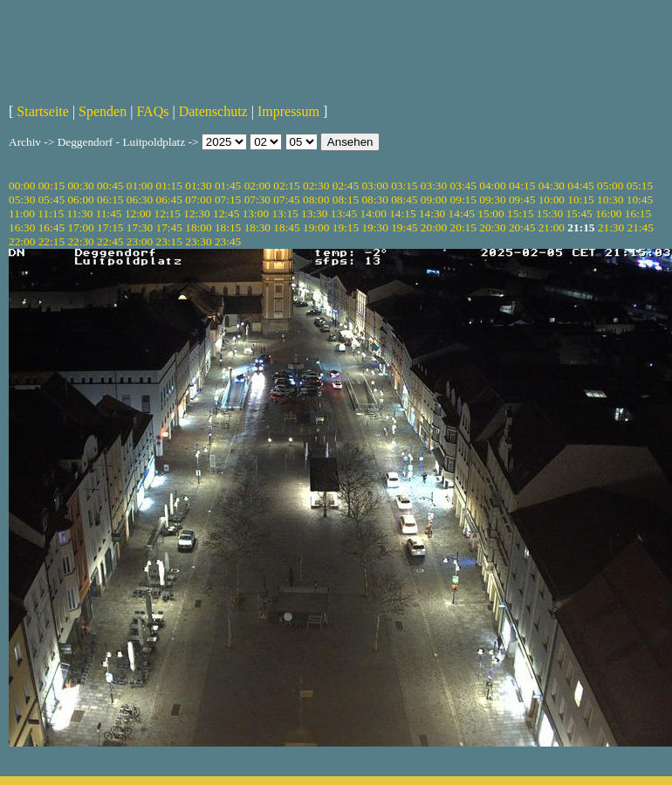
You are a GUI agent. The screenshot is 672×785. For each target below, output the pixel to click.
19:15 (346, 227)
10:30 (610, 200)
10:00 (552, 200)
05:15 (640, 186)
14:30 (432, 213)
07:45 (286, 200)
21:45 (641, 227)
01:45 (228, 186)
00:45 (110, 186)
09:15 (463, 200)
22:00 (22, 241)
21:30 (611, 227)
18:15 (228, 227)
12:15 (168, 213)
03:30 (434, 186)
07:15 (228, 200)
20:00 (434, 227)
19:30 (374, 227)
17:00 (80, 227)
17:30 (140, 227)
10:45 (640, 200)
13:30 (314, 213)
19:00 (316, 227)
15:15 (520, 213)
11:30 (79, 213)
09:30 (492, 200)
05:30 (22, 200)
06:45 (169, 200)
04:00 (492, 186)
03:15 (404, 186)
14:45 (462, 213)
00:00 (22, 186)
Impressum (288, 111)
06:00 (80, 200)
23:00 (140, 241)
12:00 (138, 213)
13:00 (256, 213)
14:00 (374, 213)
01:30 (198, 186)
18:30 (257, 227)
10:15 (580, 200)
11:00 (22, 213)
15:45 (579, 213)
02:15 (286, 186)
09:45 (522, 200)
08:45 (404, 200)
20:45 (522, 227)
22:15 (51, 241)
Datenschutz (213, 111)
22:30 (80, 241)
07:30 (257, 200)
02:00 (257, 186)
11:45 (109, 213)
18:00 (198, 227)
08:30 (374, 200)
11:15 (51, 213)
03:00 (374, 186)
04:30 (552, 186)
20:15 (463, 227)
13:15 (285, 213)
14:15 (402, 213)
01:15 (169, 186)
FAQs (152, 111)
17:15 (110, 227)
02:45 (346, 186)
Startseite (43, 111)
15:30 (550, 213)
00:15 (51, 186)
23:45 (228, 241)
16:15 (638, 213)
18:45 (286, 227)
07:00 (198, 200)
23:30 (198, 241)
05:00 (610, 186)
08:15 (346, 200)
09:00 (434, 200)
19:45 (404, 227)
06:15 (110, 200)
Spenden (103, 111)
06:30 (140, 200)
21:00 (552, 227)
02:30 (316, 186)
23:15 (169, 241)
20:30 (492, 227)
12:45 (226, 213)
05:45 (51, 200)
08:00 (316, 200)
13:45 (344, 213)
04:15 (522, 186)
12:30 (196, 213)
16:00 (608, 213)
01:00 (140, 186)
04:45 (580, 186)
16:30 (22, 227)
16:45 (51, 227)
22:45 (110, 241)
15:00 (490, 213)
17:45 (169, 227)
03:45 (463, 186)
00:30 (80, 186)
